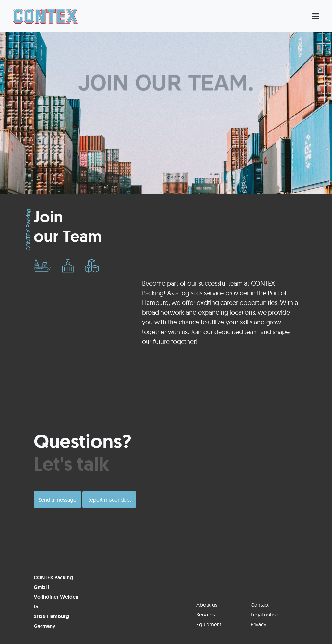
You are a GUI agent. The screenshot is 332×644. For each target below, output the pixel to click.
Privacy (258, 624)
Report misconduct (109, 500)
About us (207, 605)
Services (206, 615)
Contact (260, 605)
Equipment (209, 624)
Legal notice (264, 615)
